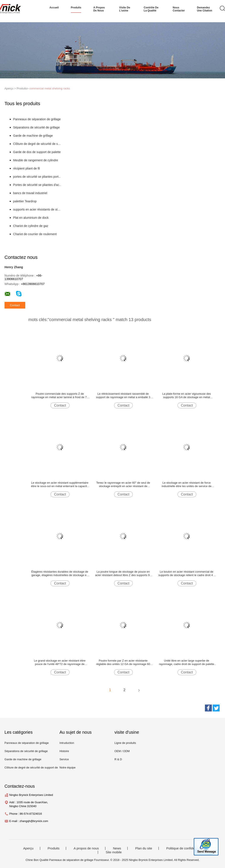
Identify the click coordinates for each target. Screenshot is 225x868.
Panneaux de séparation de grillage (37, 119)
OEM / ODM (122, 751)
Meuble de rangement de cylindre (36, 160)
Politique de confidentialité (185, 848)
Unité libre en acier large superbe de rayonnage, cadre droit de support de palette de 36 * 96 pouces (187, 662)
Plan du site (144, 848)
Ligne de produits (125, 743)
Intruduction (67, 743)
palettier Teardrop (25, 201)
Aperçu (29, 848)
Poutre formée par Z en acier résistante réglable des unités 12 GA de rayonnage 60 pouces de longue (123, 662)
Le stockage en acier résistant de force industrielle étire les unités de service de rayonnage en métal (187, 485)
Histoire (64, 751)
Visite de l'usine (125, 9)
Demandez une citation (205, 9)
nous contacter (179, 9)
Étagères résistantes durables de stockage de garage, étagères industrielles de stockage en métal (60, 573)
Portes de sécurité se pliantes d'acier (38, 185)
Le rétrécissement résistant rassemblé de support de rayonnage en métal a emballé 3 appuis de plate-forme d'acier (123, 396)
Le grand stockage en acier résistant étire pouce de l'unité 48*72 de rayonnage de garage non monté (60, 662)
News (117, 848)
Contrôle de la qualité (151, 9)
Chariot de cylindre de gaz (31, 226)
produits (76, 8)
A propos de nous (99, 9)
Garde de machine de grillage (33, 136)
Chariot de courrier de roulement (35, 234)
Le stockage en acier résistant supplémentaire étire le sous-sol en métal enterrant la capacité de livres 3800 (60, 485)
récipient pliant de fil (27, 168)
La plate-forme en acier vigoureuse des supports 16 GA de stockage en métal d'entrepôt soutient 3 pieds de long (186, 396)
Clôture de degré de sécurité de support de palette (38, 144)
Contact (60, 405)
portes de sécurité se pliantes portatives (38, 177)
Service (64, 759)
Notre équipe (67, 767)
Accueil (54, 8)
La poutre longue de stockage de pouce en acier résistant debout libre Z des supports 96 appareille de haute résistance (123, 573)
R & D (118, 759)
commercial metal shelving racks (50, 88)
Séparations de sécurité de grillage (36, 127)
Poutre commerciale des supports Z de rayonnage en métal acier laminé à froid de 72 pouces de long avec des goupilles (60, 396)
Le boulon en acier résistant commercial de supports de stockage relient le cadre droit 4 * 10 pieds (186, 573)
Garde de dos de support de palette (37, 152)
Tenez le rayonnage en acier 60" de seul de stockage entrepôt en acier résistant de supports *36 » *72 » (123, 485)
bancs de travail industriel (30, 193)
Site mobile (114, 852)
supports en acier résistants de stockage (38, 209)
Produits (54, 848)
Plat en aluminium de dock (31, 218)
